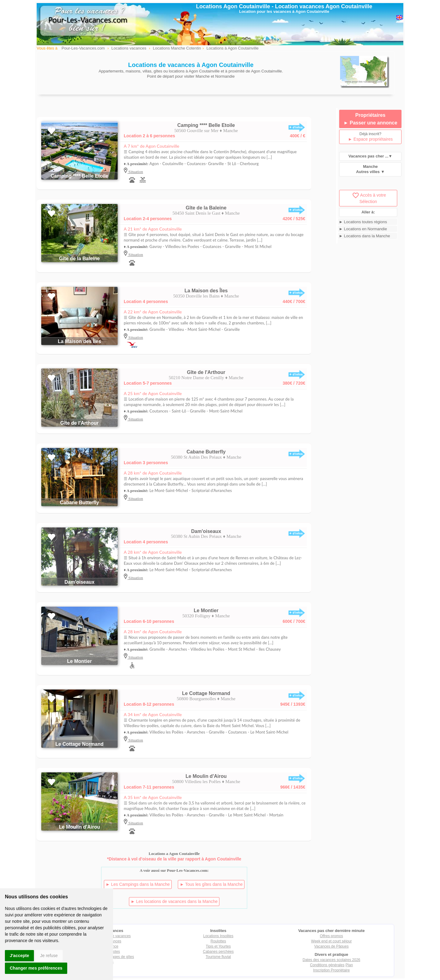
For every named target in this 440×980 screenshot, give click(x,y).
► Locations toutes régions (363, 222)
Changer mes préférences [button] (36, 968)
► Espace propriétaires (370, 139)
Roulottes (218, 941)
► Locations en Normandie (363, 229)
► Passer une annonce (370, 123)
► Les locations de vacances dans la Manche (174, 901)
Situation (135, 172)
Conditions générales (327, 965)
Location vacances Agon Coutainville (324, 6)
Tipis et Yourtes (218, 946)
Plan (349, 965)
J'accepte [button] (19, 956)
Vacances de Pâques (331, 946)
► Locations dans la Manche (365, 236)
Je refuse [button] (49, 956)
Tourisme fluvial (218, 957)
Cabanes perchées (218, 952)
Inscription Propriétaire (332, 970)
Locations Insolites (218, 936)
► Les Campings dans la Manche (138, 884)
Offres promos (332, 936)
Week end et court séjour (331, 941)
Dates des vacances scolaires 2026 (331, 960)
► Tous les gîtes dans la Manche (211, 884)
